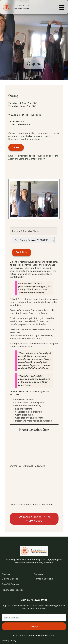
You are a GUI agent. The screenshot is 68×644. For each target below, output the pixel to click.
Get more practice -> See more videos (34, 519)
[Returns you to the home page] (16, 7)
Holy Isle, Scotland (43, 579)
